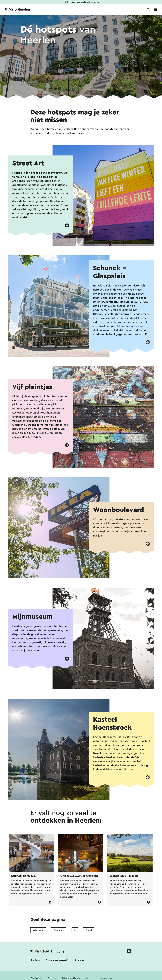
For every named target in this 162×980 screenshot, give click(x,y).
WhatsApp (38, 930)
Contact (35, 960)
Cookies (90, 978)
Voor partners (108, 978)
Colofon (52, 978)
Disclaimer (36, 978)
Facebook (59, 930)
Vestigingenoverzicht (57, 960)
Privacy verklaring (71, 978)
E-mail (89, 930)
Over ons (79, 960)
